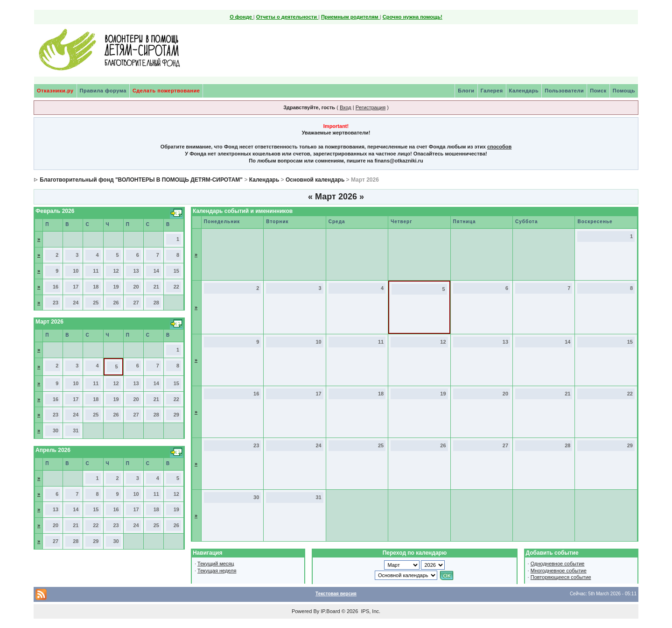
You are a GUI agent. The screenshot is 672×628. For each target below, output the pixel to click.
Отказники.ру (55, 91)
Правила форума (103, 91)
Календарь (524, 91)
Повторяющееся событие (561, 577)
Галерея (492, 91)
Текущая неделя (217, 571)
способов (499, 147)
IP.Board (330, 611)
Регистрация (371, 107)
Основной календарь (315, 180)
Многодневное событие (559, 571)
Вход (346, 107)
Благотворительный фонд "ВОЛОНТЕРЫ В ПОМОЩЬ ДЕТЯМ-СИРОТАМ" (141, 180)
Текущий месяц (216, 564)
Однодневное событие (558, 564)
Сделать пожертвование (166, 91)
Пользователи (564, 91)
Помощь (624, 91)
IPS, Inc (370, 611)
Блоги (466, 91)
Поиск (598, 91)
